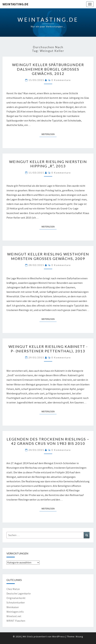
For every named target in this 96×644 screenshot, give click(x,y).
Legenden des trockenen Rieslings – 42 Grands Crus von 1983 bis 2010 (48, 441)
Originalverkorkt (16, 598)
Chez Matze (13, 589)
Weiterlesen (49, 134)
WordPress (59, 636)
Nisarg (79, 636)
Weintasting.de (15, 4)
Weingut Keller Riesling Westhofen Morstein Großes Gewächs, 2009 (48, 256)
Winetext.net (14, 616)
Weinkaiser (13, 607)
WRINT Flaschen (16, 621)
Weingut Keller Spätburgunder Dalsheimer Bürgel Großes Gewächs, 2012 (48, 69)
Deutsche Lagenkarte (19, 593)
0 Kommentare (61, 80)
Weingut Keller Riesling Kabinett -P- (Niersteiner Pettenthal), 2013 (48, 349)
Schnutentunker (16, 602)
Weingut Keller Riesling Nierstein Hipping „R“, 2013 (48, 164)
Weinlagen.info (15, 612)
